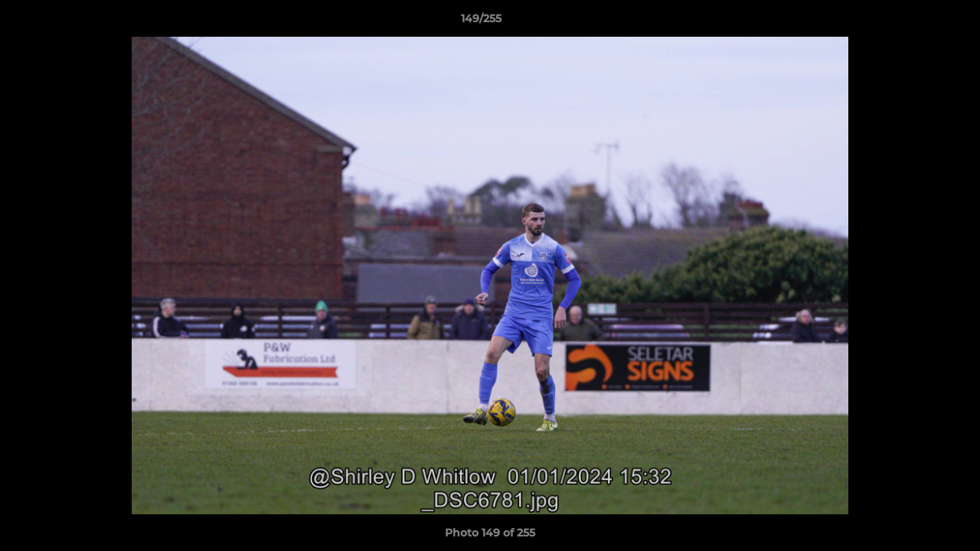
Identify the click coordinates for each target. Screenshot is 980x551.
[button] (916, 22)
